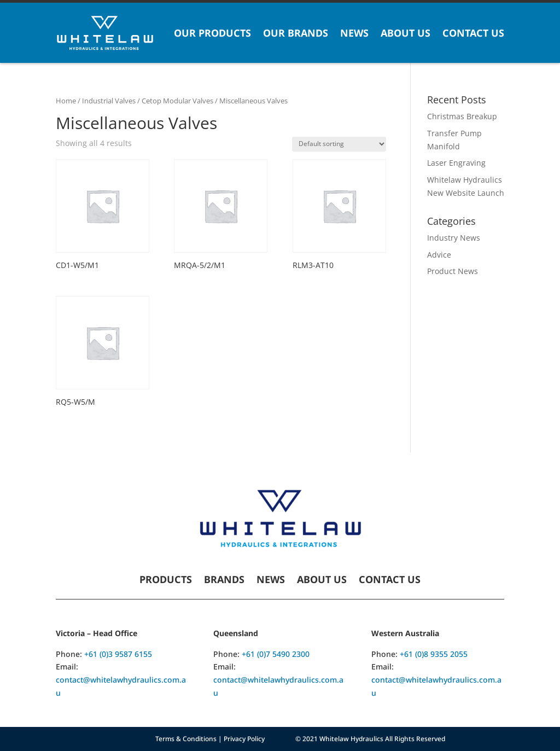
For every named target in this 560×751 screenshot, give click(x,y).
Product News (453, 271)
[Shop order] (339, 144)
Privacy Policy (244, 739)
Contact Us (473, 33)
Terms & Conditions (186, 739)
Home (66, 101)
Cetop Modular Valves (177, 101)
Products (166, 581)
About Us (406, 33)
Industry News (454, 238)
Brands (224, 581)
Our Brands (296, 33)
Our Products (212, 33)
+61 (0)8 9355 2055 (434, 654)
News (354, 33)
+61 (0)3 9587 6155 (118, 654)
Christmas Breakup (462, 116)
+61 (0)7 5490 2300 (276, 654)
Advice (439, 255)
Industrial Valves (109, 101)
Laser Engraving (456, 163)
